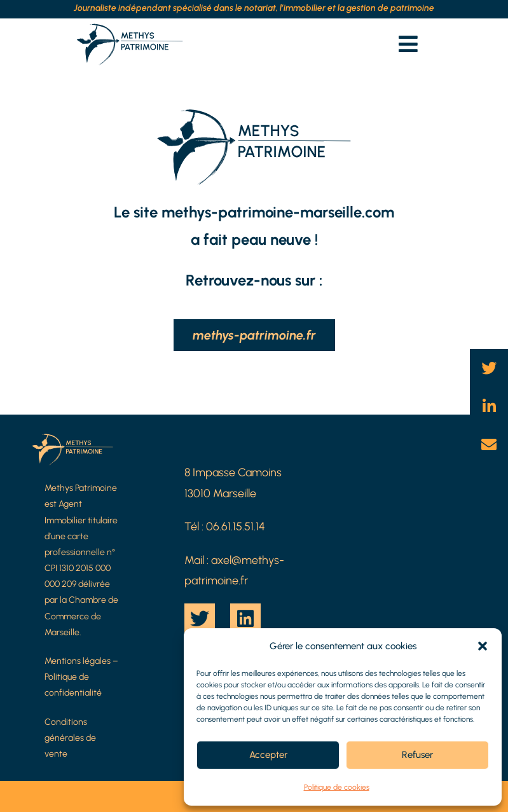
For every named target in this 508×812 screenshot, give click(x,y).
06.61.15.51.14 (236, 526)
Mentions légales (78, 661)
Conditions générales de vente (70, 738)
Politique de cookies (337, 787)
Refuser (417, 755)
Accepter (268, 755)
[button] (483, 646)
